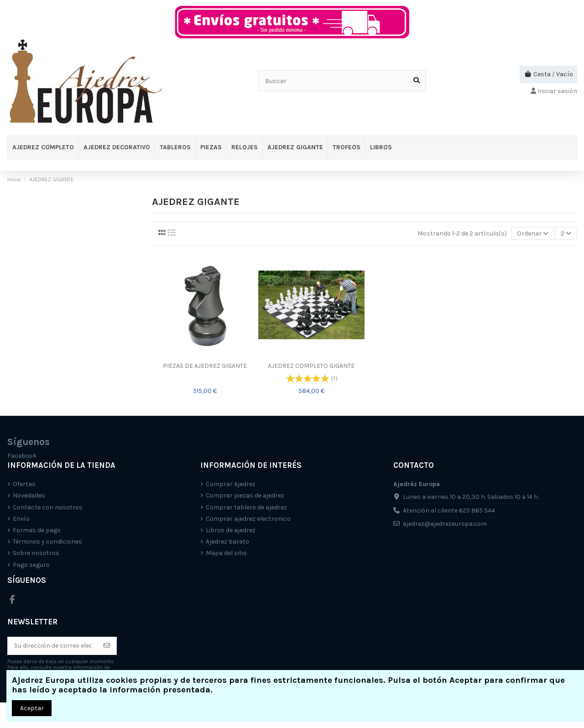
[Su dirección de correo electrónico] (53, 646)
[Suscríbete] (107, 646)
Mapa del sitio (226, 553)
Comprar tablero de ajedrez (246, 507)
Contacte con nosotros (48, 507)
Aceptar (32, 708)
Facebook (22, 456)
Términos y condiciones (47, 542)
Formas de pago (37, 530)
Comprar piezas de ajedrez (245, 495)
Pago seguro (31, 565)
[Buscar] (417, 81)
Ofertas (24, 484)
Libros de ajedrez (231, 530)
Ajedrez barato (227, 542)
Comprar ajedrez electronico (248, 519)
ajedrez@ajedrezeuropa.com (445, 524)
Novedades (29, 495)
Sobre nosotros (36, 553)
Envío (21, 519)
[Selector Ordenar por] (533, 233)
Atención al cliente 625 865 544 (449, 511)
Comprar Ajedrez (231, 484)
